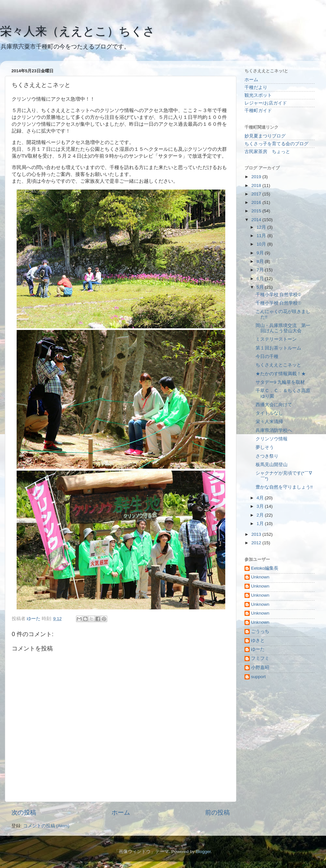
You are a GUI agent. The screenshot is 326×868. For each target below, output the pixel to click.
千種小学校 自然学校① (278, 303)
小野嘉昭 (260, 668)
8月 (261, 261)
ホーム (121, 812)
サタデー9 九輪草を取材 (280, 382)
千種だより (256, 87)
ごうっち (260, 631)
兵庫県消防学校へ (274, 430)
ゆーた (258, 649)
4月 (261, 498)
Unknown (260, 577)
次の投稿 (24, 812)
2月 (261, 515)
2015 (257, 211)
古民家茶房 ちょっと (267, 152)
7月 (261, 270)
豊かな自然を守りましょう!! (284, 487)
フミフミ (260, 658)
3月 (261, 506)
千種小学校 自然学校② (278, 295)
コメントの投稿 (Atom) (46, 826)
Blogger (203, 852)
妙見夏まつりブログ (265, 136)
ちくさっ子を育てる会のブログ (276, 144)
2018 (257, 185)
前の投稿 (217, 812)
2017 (257, 194)
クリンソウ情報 (272, 439)
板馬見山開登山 (272, 465)
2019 (257, 177)
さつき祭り (267, 456)
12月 (262, 227)
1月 (261, 524)
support (258, 677)
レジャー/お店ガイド (266, 103)
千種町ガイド (258, 111)
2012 (257, 543)
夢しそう (265, 447)
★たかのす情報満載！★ (281, 374)
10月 (262, 244)
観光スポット (258, 95)
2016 (257, 202)
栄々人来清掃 (269, 422)
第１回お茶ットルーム (278, 348)
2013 (257, 534)
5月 (261, 287)
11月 (262, 236)
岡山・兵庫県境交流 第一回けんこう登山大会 (283, 328)
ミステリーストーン (276, 339)
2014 (257, 220)
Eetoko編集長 (265, 568)
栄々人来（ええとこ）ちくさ (77, 31)
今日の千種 (267, 356)
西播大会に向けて (274, 405)
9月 (261, 253)
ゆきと (258, 640)
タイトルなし (269, 413)
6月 (261, 279)
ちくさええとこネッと (278, 365)
